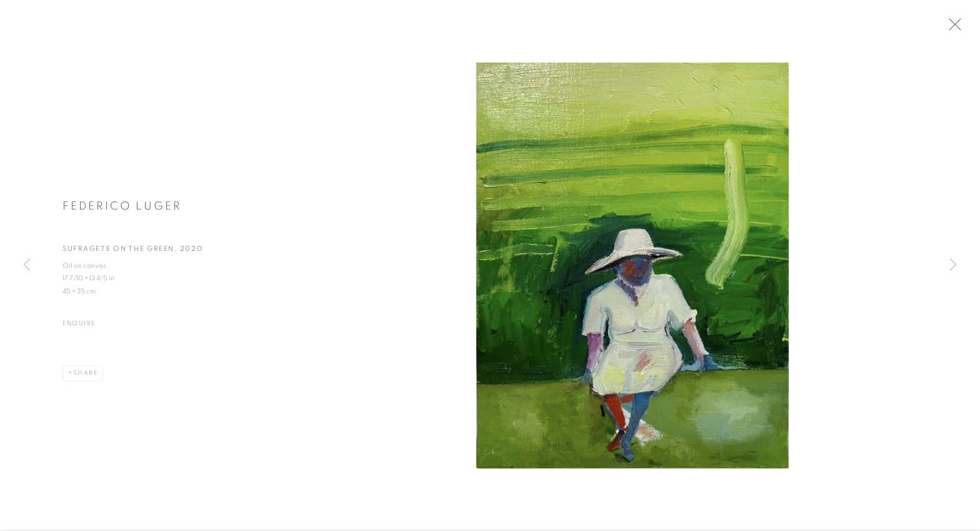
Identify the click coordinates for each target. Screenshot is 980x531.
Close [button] (961, 28)
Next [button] (953, 265)
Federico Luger (122, 210)
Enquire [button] (79, 328)
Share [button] (86, 377)
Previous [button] (27, 265)
